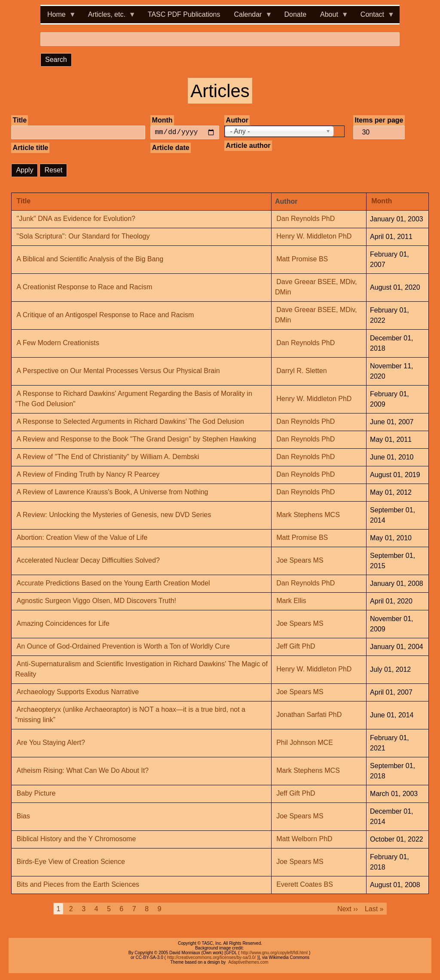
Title (20, 120)
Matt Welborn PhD (304, 839)
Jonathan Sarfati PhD (309, 715)
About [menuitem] (331, 17)
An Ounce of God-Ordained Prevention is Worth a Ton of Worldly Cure (123, 647)
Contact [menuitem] (374, 17)
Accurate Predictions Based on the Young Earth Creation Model (113, 583)
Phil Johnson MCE (305, 743)
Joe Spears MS (300, 561)
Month (162, 120)
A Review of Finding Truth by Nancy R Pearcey (88, 475)
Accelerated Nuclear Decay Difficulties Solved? (88, 561)
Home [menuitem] (58, 17)
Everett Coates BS (305, 885)
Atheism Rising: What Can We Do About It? (83, 771)
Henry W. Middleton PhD (314, 237)
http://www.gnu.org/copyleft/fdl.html (274, 953)
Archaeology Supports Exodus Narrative (78, 692)
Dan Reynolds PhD (306, 219)
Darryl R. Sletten (301, 371)
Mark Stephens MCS (308, 515)
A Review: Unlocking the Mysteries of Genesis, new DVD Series (114, 515)
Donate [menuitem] (295, 14)
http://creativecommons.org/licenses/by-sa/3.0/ (211, 957)
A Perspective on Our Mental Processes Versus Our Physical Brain (118, 371)
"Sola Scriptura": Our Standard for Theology (83, 237)
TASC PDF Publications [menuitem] (184, 14)
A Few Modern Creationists (58, 343)
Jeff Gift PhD (296, 647)
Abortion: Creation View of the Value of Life (82, 538)
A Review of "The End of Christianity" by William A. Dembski (108, 457)
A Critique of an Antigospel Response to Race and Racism (105, 315)
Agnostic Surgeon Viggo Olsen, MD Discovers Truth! (96, 601)
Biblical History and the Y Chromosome (76, 839)
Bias (23, 816)
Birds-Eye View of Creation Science (71, 862)
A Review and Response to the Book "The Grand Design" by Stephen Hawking (136, 439)
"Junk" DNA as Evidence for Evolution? (76, 219)
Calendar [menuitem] (250, 17)
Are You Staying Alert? (51, 743)
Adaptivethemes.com (248, 962)
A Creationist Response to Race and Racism (85, 287)
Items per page (379, 120)
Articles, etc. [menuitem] (108, 17)
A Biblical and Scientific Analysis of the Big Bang (90, 259)
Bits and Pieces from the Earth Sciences (78, 885)
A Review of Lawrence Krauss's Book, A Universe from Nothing (113, 492)
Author (237, 120)
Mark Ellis (291, 601)
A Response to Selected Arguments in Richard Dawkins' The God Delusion (130, 422)
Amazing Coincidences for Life (63, 624)
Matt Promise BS (302, 259)
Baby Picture (36, 794)
